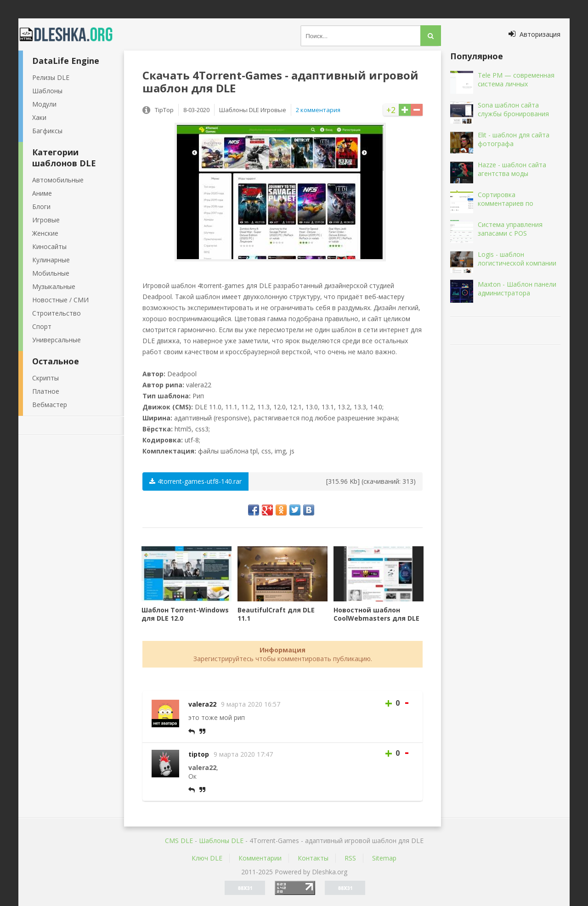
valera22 (202, 704)
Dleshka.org (71, 34)
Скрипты (45, 378)
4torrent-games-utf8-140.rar (195, 481)
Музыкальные (54, 286)
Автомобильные (58, 180)
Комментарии (260, 858)
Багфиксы (47, 131)
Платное (46, 391)
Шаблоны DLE (221, 841)
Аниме (42, 193)
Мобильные (51, 273)
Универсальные (57, 340)
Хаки (39, 117)
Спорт (42, 326)
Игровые (46, 220)
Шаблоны (47, 91)
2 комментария (318, 110)
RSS (350, 858)
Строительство (57, 313)
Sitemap (384, 858)
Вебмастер (50, 405)
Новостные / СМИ (60, 300)
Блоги (41, 207)
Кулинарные (51, 260)
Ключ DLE (207, 858)
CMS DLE (179, 841)
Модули (44, 104)
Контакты (313, 858)
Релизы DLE (51, 77)
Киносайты (49, 246)
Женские (45, 233)
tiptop (199, 754)
